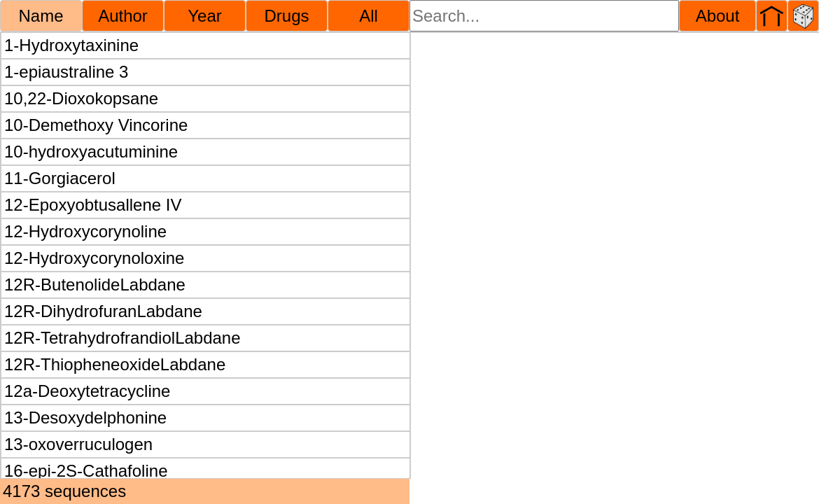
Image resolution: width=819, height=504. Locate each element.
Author (123, 16)
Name (41, 16)
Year (205, 16)
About (718, 16)
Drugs (286, 16)
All (369, 16)
